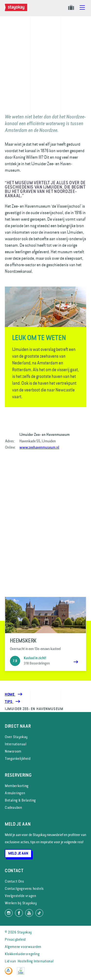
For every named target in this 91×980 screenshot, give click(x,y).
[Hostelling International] (10, 973)
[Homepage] (17, 10)
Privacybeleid (15, 939)
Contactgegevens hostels (24, 888)
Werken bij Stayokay (21, 903)
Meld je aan (18, 853)
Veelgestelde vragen (20, 896)
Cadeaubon (13, 807)
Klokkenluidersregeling (22, 954)
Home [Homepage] (10, 694)
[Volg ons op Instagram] (9, 913)
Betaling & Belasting (20, 800)
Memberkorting (17, 786)
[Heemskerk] (45, 634)
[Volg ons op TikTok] (39, 913)
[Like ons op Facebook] (19, 913)
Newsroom (13, 751)
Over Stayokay (16, 737)
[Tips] (9, 702)
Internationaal (16, 744)
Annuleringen (15, 793)
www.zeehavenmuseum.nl (39, 447)
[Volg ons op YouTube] (29, 913)
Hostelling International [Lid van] (36, 961)
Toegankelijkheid (18, 758)
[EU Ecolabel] (22, 973)
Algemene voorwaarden (23, 947)
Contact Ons (14, 881)
